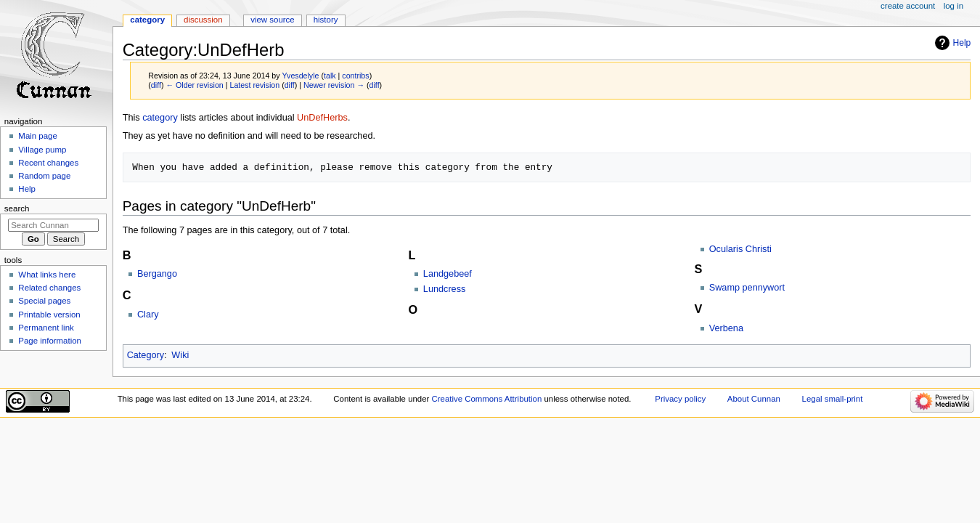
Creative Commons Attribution (487, 399)
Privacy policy (680, 399)
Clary (148, 315)
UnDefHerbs (322, 118)
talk (330, 76)
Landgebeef (448, 274)
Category (146, 355)
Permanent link (46, 328)
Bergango (157, 274)
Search (17, 208)
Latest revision (254, 85)
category (160, 118)
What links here (47, 275)
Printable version (49, 315)
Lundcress (445, 289)
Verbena (726, 328)
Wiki (180, 355)
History (326, 20)
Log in (954, 6)
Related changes (49, 288)
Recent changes (48, 163)
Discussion (203, 20)
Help (962, 43)
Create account (908, 6)
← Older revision (194, 85)
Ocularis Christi (740, 249)
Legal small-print (833, 399)
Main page (38, 136)
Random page (44, 176)
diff (156, 85)
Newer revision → (334, 85)
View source (272, 20)
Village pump (42, 150)
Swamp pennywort (747, 288)
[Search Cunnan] (53, 225)
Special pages (44, 301)
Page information (50, 341)
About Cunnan (754, 399)
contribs (355, 76)
